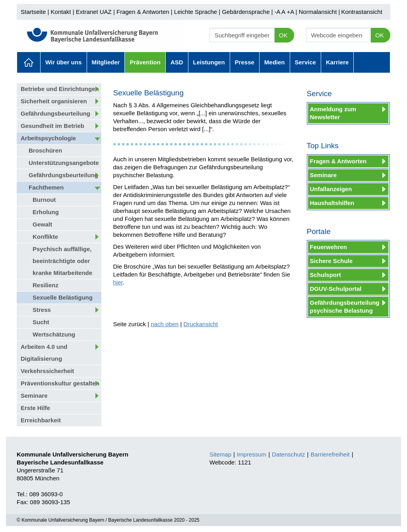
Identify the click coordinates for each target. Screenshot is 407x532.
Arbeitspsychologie (48, 138)
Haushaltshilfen (332, 203)
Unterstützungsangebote (64, 163)
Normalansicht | (319, 12)
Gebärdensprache (246, 12)
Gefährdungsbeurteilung (55, 113)
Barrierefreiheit (330, 454)
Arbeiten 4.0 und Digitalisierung (44, 353)
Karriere (337, 62)
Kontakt (61, 12)
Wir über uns (64, 62)
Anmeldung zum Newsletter (333, 113)
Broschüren (45, 150)
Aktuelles (29, 62)
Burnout (44, 200)
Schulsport (326, 275)
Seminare (34, 396)
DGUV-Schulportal (336, 289)
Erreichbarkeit (41, 420)
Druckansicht (201, 324)
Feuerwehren (329, 247)
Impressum (252, 454)
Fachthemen (46, 187)
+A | (291, 12)
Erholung (46, 212)
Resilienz (46, 285)
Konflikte (45, 237)
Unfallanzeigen (331, 189)
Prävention (145, 62)
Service (305, 62)
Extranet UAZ (94, 12)
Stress (42, 310)
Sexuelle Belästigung (63, 297)
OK (283, 35)
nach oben (165, 324)
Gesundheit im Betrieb (52, 126)
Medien (275, 62)
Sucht (41, 322)
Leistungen (209, 62)
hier (118, 282)
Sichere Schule (331, 261)
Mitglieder (106, 62)
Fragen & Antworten (143, 12)
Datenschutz (288, 454)
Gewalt (42, 224)
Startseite (33, 12)
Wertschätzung (54, 334)
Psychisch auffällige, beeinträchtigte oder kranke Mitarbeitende (62, 261)
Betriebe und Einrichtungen (60, 89)
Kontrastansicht (361, 12)
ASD (177, 62)
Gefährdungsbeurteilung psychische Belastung (345, 307)
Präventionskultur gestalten (60, 383)
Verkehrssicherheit (47, 371)
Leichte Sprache (196, 12)
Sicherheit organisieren (54, 101)
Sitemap (220, 454)
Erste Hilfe (35, 408)
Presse (245, 62)
